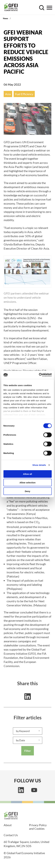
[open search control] (42, 8)
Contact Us (11, 835)
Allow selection (27, 483)
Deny (27, 491)
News (5, 18)
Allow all (27, 474)
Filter (28, 751)
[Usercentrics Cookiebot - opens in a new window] (39, 375)
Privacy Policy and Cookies (38, 827)
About (8, 825)
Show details (39, 465)
